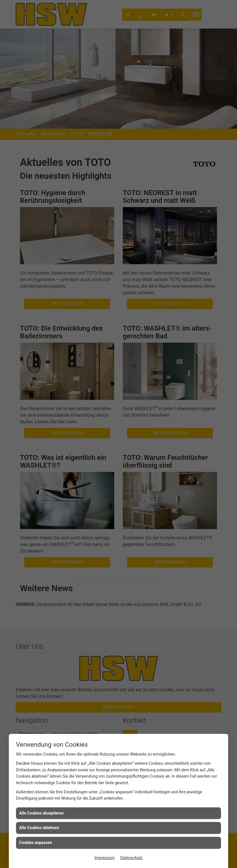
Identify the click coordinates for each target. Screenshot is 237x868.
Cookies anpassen (36, 843)
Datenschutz (131, 858)
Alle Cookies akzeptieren (41, 813)
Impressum (105, 858)
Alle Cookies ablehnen (39, 828)
